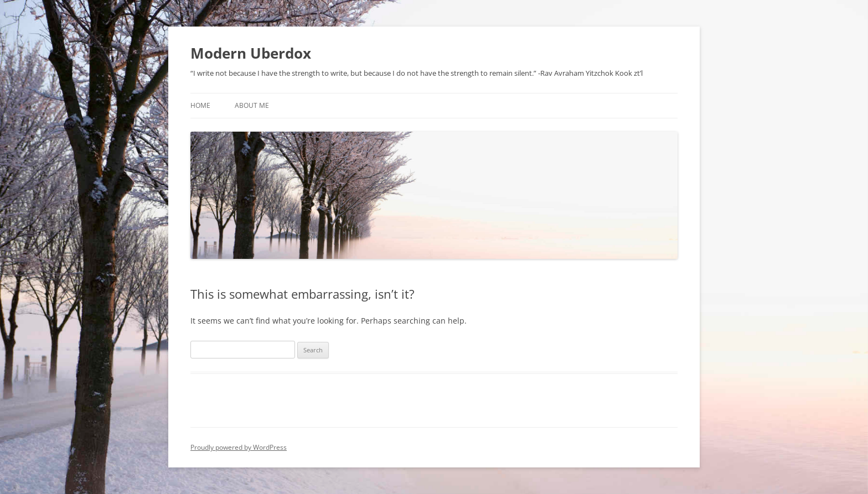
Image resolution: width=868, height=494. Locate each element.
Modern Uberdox (251, 53)
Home (200, 105)
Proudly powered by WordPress (239, 447)
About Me (252, 105)
